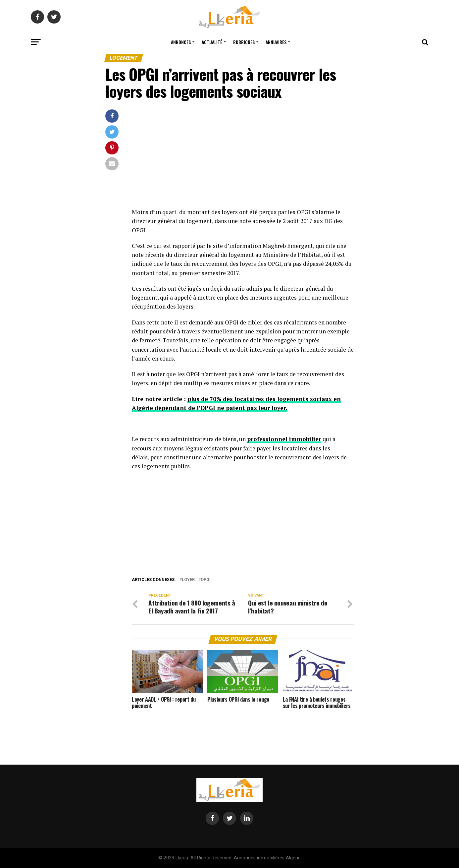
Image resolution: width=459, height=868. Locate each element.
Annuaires (276, 42)
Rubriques (244, 42)
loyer (188, 580)
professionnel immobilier (284, 439)
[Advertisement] (243, 158)
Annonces (181, 42)
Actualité (212, 42)
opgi (206, 580)
